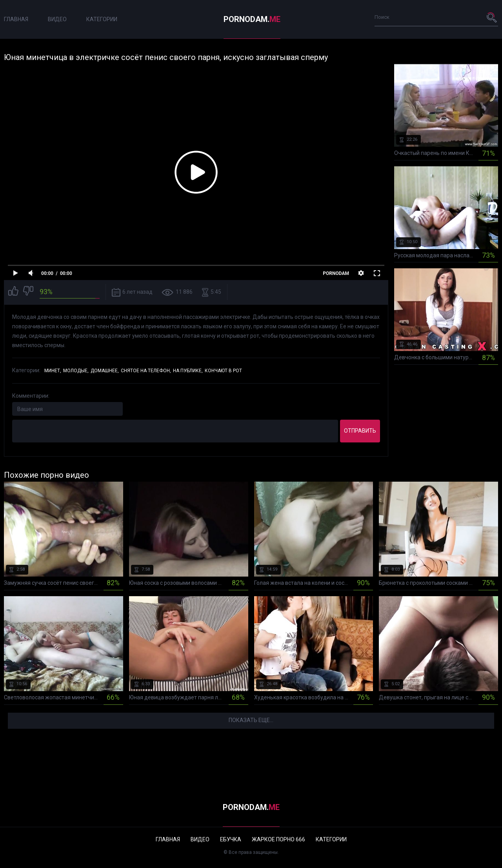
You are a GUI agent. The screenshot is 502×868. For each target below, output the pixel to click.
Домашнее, (105, 371)
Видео (57, 19)
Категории (102, 19)
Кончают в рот (223, 371)
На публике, (188, 371)
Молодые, (76, 371)
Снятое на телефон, (146, 371)
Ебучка (231, 839)
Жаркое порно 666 (278, 839)
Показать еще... (251, 720)
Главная (16, 19)
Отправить (360, 431)
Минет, (53, 371)
